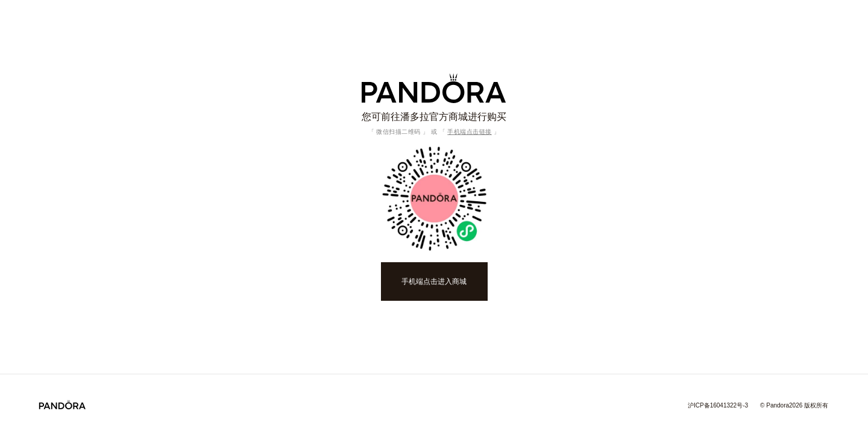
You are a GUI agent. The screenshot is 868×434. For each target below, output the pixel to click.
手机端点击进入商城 (434, 281)
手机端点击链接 (470, 132)
